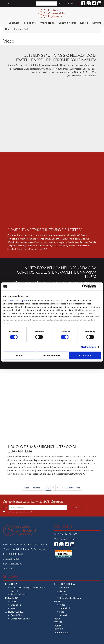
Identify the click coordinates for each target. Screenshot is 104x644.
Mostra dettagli (88, 347)
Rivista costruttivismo (70, 598)
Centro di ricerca (67, 23)
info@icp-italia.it (69, 539)
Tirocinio (64, 595)
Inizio (27, 488)
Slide (62, 612)
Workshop (16, 605)
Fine (78, 488)
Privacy (33, 512)
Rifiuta (19, 355)
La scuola (14, 23)
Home (8, 29)
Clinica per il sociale (20, 619)
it (3, 3)
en (8, 3)
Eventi (58, 622)
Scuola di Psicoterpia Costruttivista (28, 588)
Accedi (70, 3)
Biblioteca (64, 588)
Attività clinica (47, 23)
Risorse (84, 23)
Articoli (63, 615)
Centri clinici (17, 615)
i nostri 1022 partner (19, 301)
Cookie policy (62, 633)
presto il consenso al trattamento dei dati (21, 512)
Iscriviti (76, 507)
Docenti (15, 591)
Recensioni (65, 608)
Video (62, 605)
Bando (63, 591)
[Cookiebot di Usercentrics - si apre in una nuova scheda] (84, 286)
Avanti (70, 488)
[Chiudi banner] (100, 286)
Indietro (36, 488)
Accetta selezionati (52, 355)
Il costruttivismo (19, 595)
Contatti (96, 23)
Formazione (29, 23)
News (57, 619)
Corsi (13, 602)
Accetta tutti (85, 355)
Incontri (14, 608)
